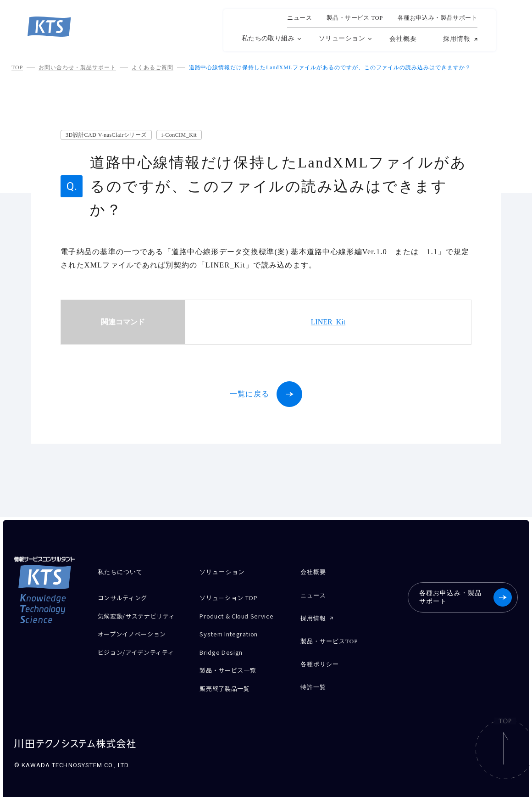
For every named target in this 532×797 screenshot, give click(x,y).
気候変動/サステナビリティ (139, 616)
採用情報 (457, 39)
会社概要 (403, 39)
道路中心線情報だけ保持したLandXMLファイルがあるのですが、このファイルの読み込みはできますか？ (330, 67)
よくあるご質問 (152, 67)
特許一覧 (313, 677)
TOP (17, 67)
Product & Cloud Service (242, 613)
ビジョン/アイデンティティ (141, 652)
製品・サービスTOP (329, 635)
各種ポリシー (320, 656)
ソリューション (342, 38)
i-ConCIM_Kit (179, 135)
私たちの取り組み (268, 38)
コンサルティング (126, 597)
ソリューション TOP (233, 597)
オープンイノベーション (137, 636)
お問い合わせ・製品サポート (77, 67)
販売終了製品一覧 (228, 677)
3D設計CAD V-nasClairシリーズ (106, 135)
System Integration (234, 629)
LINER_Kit (328, 322)
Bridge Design (224, 645)
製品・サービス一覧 (232, 661)
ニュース (299, 18)
